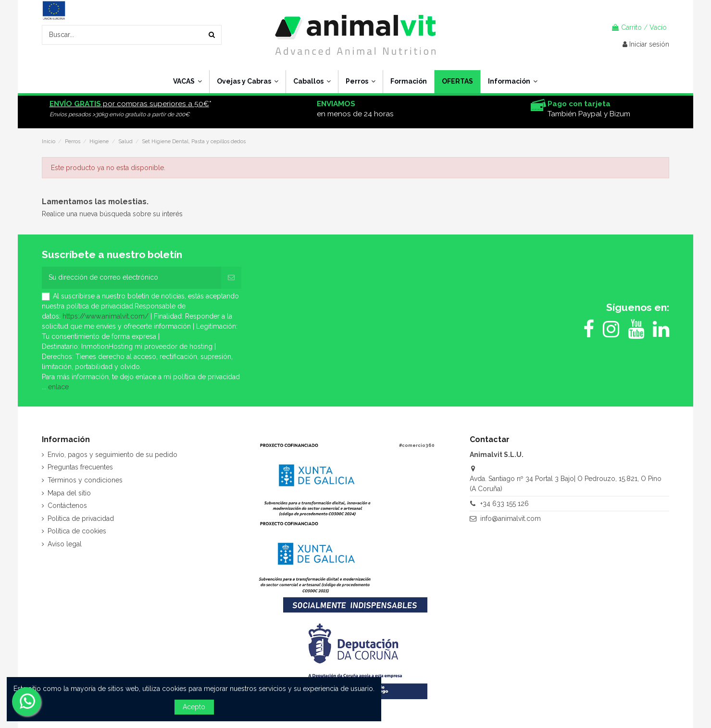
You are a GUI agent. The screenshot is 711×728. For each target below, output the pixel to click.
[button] (512, 82)
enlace (58, 387)
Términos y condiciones (85, 480)
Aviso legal (65, 544)
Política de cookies (77, 531)
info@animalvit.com (511, 518)
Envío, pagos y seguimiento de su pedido (112, 455)
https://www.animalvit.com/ (106, 316)
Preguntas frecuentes (80, 467)
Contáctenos (67, 506)
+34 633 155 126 (505, 504)
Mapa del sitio (69, 493)
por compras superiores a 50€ (129, 104)
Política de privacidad (81, 518)
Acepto (194, 707)
